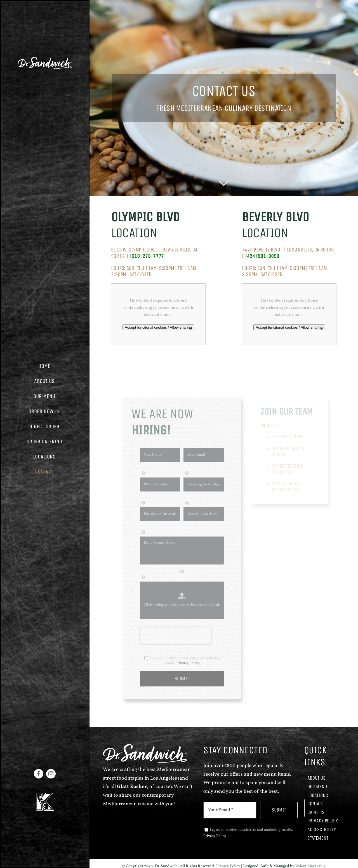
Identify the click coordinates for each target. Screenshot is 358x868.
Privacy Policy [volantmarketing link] (188, 665)
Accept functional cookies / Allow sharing (158, 327)
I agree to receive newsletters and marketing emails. (182, 663)
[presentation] (176, 638)
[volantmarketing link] (45, 59)
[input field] (160, 457)
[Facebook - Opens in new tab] (39, 774)
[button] (45, 366)
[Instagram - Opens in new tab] (51, 774)
